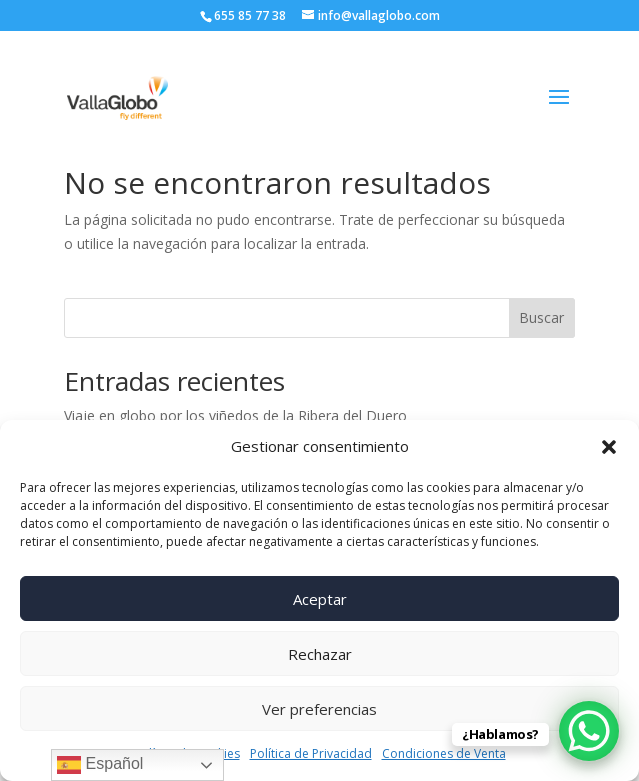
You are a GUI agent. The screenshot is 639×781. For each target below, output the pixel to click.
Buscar (541, 287)
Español (100, 765)
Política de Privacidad (311, 753)
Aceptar (320, 599)
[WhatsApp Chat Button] (589, 731)
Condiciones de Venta (444, 753)
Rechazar (320, 654)
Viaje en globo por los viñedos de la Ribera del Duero (235, 385)
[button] (609, 447)
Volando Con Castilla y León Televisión (189, 415)
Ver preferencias (319, 709)
